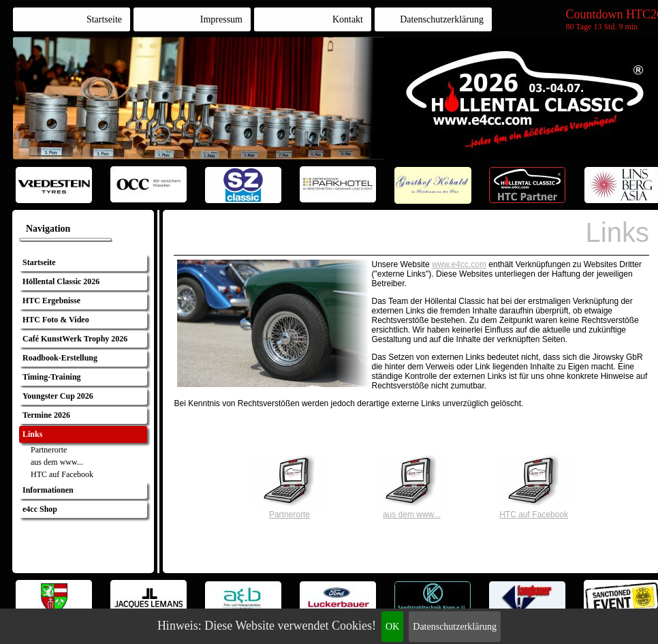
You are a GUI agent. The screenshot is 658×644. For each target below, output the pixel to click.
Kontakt (348, 19)
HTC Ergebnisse (51, 301)
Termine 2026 (46, 415)
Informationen (48, 490)
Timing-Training (52, 377)
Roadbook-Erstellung (60, 358)
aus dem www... (57, 462)
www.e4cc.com (459, 264)
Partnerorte (49, 450)
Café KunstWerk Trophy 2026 (75, 339)
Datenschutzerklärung (455, 627)
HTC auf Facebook (62, 474)
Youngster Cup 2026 (58, 396)
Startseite (104, 19)
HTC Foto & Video (56, 320)
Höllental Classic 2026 (61, 281)
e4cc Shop (40, 509)
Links (32, 434)
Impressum (221, 19)
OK (392, 627)
